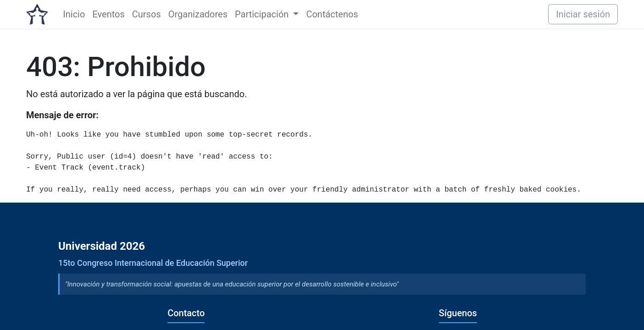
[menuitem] (74, 14)
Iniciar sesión (583, 14)
